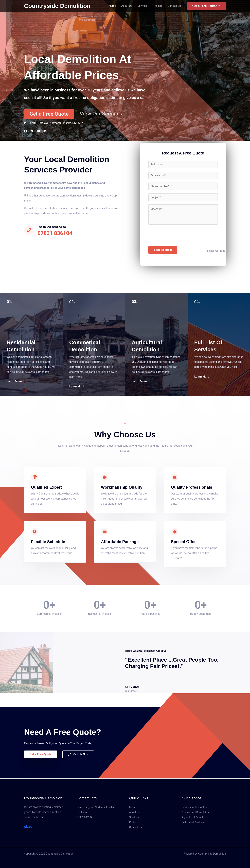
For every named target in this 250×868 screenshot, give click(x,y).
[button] (206, 6)
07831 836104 (85, 817)
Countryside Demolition (57, 6)
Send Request (163, 250)
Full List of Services (193, 822)
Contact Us (174, 6)
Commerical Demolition (196, 812)
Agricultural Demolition (195, 817)
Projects (158, 6)
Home (112, 6)
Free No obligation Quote (52, 227)
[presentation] (174, 234)
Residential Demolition (195, 807)
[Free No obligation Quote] (29, 230)
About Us (127, 6)
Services (142, 6)
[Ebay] (28, 827)
